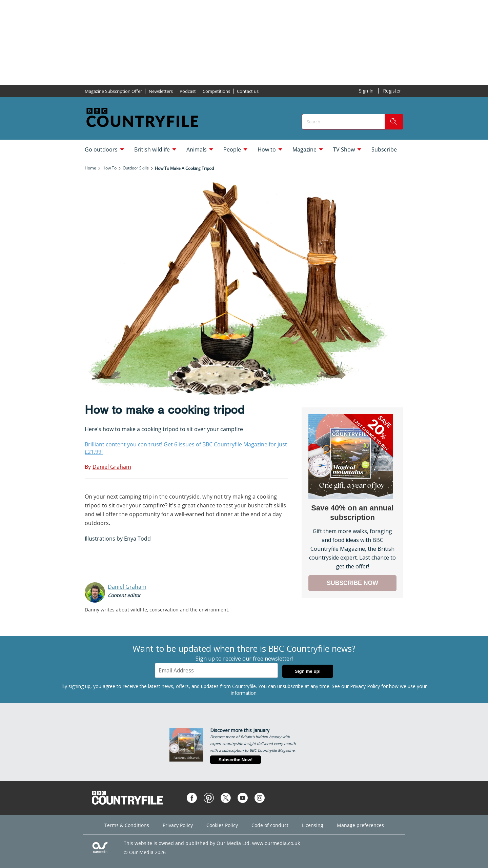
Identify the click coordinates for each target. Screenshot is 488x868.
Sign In (366, 91)
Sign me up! (308, 671)
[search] (394, 122)
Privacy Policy (365, 686)
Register (392, 91)
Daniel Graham (127, 587)
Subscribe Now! (236, 760)
